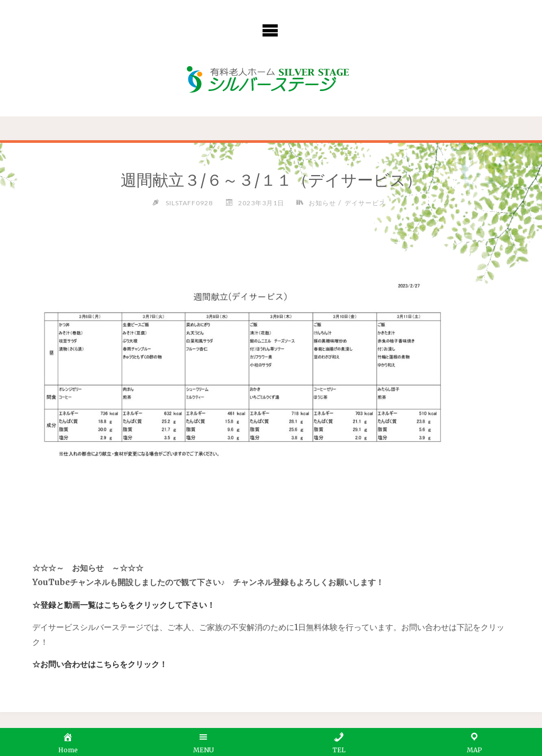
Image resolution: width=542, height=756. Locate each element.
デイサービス (365, 203)
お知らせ (322, 203)
